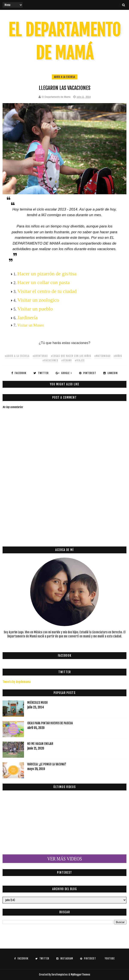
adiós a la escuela (65, 77)
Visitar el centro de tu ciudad (47, 291)
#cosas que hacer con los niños (71, 356)
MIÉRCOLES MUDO (37, 703)
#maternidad (102, 356)
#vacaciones (50, 360)
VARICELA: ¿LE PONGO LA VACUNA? (47, 764)
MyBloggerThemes (80, 975)
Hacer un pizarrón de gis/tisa (47, 274)
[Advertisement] (66, 508)
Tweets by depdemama (17, 682)
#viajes (80, 360)
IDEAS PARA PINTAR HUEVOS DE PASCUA (50, 723)
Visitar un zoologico (38, 300)
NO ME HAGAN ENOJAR (40, 744)
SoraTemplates (60, 975)
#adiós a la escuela (17, 356)
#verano (67, 360)
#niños (118, 356)
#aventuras (40, 356)
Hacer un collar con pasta (43, 282)
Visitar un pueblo (35, 309)
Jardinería (28, 318)
